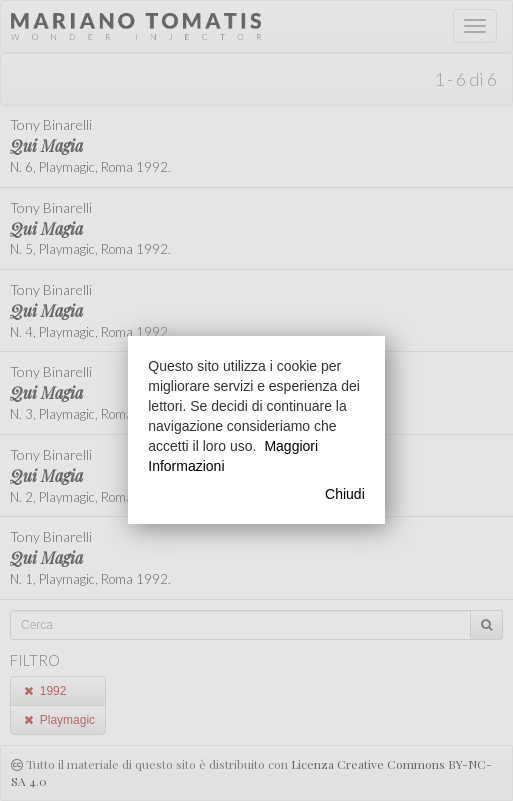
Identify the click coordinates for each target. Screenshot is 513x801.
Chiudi (345, 494)
